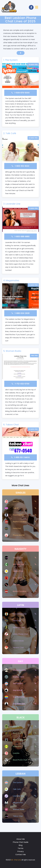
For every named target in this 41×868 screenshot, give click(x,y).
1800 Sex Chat (19, 564)
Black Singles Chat (20, 740)
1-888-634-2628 (22, 313)
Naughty (20, 549)
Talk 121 (16, 508)
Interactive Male (19, 670)
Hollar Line (17, 746)
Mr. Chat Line (16, 860)
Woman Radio (13, 351)
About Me (21, 839)
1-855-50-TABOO (22, 457)
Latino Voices (18, 641)
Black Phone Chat (20, 760)
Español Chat (18, 647)
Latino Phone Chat (20, 634)
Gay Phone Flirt (19, 697)
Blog (21, 845)
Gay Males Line (19, 704)
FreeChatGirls (18, 515)
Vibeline (16, 726)
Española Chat (19, 627)
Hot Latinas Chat (20, 614)
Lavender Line (13, 204)
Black (21, 718)
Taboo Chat (12, 425)
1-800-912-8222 (22, 166)
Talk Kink (16, 585)
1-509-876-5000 (22, 93)
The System (11, 60)
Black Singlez (18, 733)
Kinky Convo (18, 578)
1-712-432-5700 (22, 384)
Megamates (12, 280)
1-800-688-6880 (22, 237)
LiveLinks (16, 501)
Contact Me (21, 855)
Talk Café (11, 133)
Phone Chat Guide (21, 842)
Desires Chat (18, 571)
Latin (21, 605)
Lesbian (20, 774)
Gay (20, 661)
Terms (20, 848)
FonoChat (17, 528)
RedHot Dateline (20, 522)
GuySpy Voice (18, 677)
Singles (21, 493)
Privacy (21, 851)
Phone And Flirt (19, 535)
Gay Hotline (18, 690)
